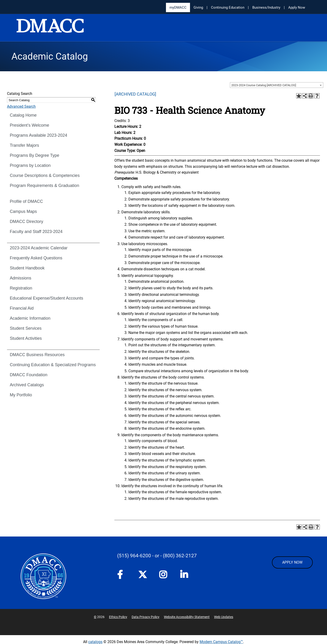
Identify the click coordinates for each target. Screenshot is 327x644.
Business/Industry (266, 7)
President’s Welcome (29, 125)
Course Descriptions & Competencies (45, 175)
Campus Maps (23, 211)
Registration (21, 288)
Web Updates (224, 617)
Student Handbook (27, 268)
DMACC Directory (26, 222)
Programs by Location (30, 165)
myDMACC (178, 7)
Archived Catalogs (27, 385)
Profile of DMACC (26, 201)
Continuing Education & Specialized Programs (53, 365)
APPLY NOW (292, 562)
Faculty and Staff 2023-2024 (36, 232)
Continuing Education (228, 7)
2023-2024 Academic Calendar (39, 248)
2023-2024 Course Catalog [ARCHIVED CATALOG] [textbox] (264, 85)
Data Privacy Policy (146, 617)
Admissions (21, 278)
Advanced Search (21, 106)
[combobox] (277, 85)
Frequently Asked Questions (36, 258)
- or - (157, 556)
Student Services (26, 328)
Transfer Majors (24, 145)
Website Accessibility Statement (187, 617)
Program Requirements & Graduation (44, 186)
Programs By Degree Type (35, 155)
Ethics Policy (118, 617)
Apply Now (297, 7)
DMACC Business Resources (37, 355)
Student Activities (26, 338)
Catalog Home (23, 115)
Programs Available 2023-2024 (39, 135)
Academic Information (30, 318)
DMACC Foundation (29, 375)
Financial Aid (22, 308)
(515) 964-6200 (134, 556)
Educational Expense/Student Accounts (46, 298)
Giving (198, 7)
